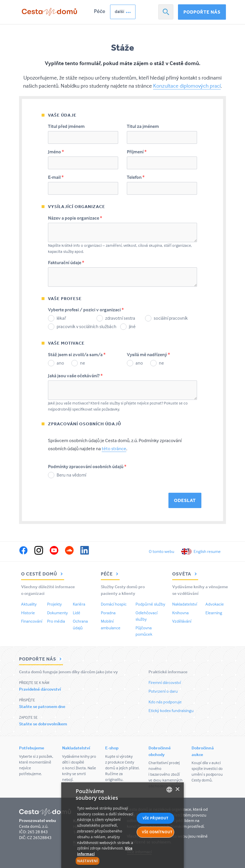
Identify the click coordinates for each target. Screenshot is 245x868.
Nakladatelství (185, 604)
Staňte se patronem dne (42, 706)
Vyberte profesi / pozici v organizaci (86, 310)
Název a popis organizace (75, 218)
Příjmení (137, 152)
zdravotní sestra (120, 318)
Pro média (56, 621)
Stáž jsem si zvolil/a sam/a (77, 354)
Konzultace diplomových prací (187, 86)
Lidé (77, 613)
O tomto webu (162, 551)
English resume (207, 551)
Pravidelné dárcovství (40, 689)
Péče (100, 11)
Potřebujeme (32, 748)
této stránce (114, 449)
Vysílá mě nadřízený (148, 354)
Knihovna (180, 613)
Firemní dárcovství (165, 682)
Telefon (136, 177)
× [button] (177, 789)
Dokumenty (57, 613)
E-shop (112, 748)
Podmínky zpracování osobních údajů (87, 466)
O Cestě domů (43, 574)
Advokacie (215, 604)
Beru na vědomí (71, 475)
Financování (32, 621)
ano (60, 363)
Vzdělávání (182, 621)
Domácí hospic (114, 604)
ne (82, 363)
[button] (105, 861)
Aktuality (29, 604)
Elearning (214, 613)
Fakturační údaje (66, 262)
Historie (28, 613)
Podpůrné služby (150, 604)
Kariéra (79, 604)
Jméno (56, 152)
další (119, 11)
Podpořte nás (202, 12)
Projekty (54, 604)
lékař (61, 318)
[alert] (122, 825)
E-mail (56, 177)
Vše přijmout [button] (155, 818)
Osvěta (185, 574)
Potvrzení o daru (163, 691)
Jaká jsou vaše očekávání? (75, 376)
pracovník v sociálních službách (87, 326)
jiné (132, 326)
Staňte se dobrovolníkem (43, 724)
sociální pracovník (171, 318)
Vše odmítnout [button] (157, 832)
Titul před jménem (66, 126)
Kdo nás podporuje (165, 702)
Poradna (108, 613)
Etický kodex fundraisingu (171, 710)
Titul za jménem (143, 126)
